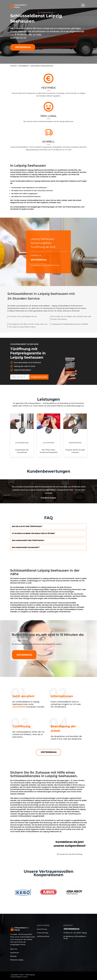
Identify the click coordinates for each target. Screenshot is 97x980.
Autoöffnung (49, 443)
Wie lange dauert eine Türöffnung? (28, 540)
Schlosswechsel (22, 443)
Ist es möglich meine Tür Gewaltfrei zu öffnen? (34, 533)
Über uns (14, 949)
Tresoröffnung (75, 443)
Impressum (15, 953)
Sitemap (13, 956)
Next (88, 893)
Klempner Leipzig (17, 960)
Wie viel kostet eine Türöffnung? (27, 526)
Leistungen (43, 925)
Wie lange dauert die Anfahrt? (26, 547)
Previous (9, 893)
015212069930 (19, 707)
